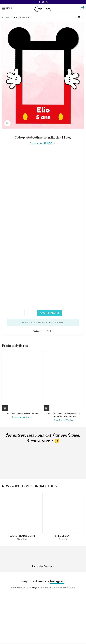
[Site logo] (43, 8)
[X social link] (43, 2)
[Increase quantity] (34, 313)
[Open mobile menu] (7, 8)
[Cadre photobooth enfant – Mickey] (22, 381)
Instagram (35, 587)
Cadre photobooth (21, 17)
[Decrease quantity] (26, 313)
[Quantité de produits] (30, 313)
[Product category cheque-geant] (64, 517)
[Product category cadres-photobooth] (22, 517)
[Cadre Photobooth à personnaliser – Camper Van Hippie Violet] (64, 381)
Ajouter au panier (49, 313)
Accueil (5, 17)
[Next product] (82, 17)
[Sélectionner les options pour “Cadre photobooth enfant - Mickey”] (5, 408)
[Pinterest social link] (47, 2)
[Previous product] (75, 17)
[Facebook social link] (39, 2)
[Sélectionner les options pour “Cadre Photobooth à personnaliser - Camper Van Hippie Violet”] (47, 408)
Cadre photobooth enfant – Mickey (22, 414)
